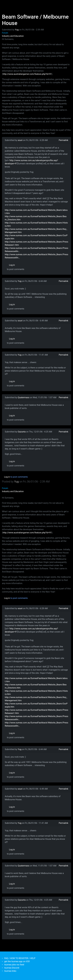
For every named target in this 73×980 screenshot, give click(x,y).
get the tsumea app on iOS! (17, 961)
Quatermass (24, 397)
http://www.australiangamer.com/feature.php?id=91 (27, 74)
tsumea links (10, 971)
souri (20, 140)
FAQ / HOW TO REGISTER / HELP (20, 958)
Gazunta (22, 432)
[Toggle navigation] (6, 4)
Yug (17, 30)
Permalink (63, 140)
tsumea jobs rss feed (14, 965)
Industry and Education (13, 36)
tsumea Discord (12, 968)
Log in (12, 265)
